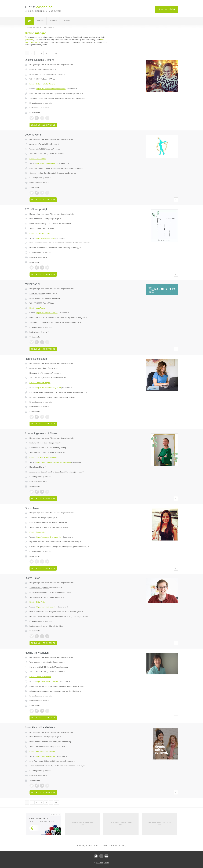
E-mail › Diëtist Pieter (37, 602)
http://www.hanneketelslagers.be (48, 388)
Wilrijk (42, 518)
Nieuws (40, 21)
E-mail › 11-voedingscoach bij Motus (43, 457)
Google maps (50, 69)
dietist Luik (29, 40)
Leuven (46, 587)
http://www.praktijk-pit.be (46, 238)
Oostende (48, 662)
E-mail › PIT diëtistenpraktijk (40, 233)
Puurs (42, 293)
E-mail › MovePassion (38, 308)
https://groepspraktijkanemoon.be (49, 537)
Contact (66, 21)
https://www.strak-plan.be (46, 756)
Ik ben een (167, 9)
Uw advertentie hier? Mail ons (82, 823)
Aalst (46, 737)
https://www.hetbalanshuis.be (47, 682)
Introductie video (57, 626)
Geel (41, 69)
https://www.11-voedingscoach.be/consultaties (54, 462)
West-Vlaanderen (36, 662)
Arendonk (43, 368)
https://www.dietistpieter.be (46, 607)
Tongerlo (43, 144)
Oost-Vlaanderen (36, 219)
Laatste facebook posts (39, 108)
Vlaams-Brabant (36, 587)
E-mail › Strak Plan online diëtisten (42, 751)
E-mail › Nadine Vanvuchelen (40, 677)
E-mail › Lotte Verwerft (38, 159)
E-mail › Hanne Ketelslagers (40, 383)
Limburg (33, 443)
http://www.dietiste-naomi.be (47, 313)
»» (56, 53)
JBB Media (99, 863)
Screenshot (72, 89)
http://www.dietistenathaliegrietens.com (51, 89)
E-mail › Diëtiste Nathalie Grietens (42, 84)
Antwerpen (34, 69)
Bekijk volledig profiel (43, 125)
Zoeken (53, 21)
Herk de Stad (42, 443)
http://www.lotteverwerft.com (47, 163)
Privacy (106, 863)
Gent (46, 219)
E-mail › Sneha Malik (37, 532)
